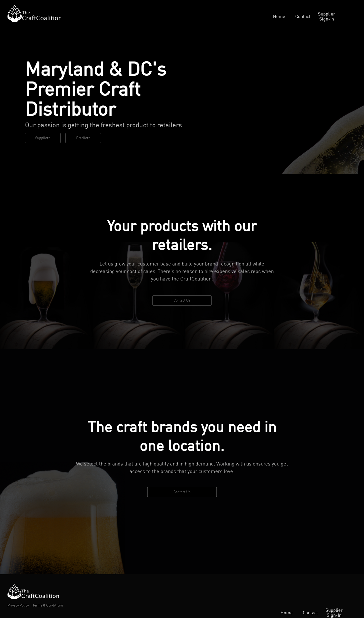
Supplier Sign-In (327, 17)
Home (279, 17)
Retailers (83, 138)
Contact (303, 17)
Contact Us (182, 300)
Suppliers (43, 138)
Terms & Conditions (48, 605)
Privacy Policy (18, 605)
